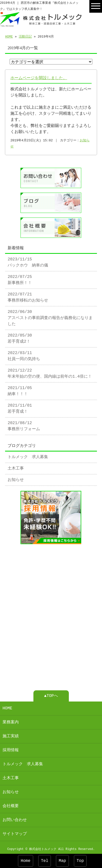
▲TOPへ (51, 694)
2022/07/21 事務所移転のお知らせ (28, 296)
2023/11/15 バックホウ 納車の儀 (28, 261)
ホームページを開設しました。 (39, 78)
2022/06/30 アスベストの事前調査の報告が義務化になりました (50, 317)
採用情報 (11, 748)
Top (80, 861)
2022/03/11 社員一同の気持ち (24, 355)
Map (62, 861)
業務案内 (11, 720)
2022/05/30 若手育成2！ (20, 338)
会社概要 (11, 804)
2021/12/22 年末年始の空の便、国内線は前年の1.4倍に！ (50, 373)
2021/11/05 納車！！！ (20, 390)
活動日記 (25, 36)
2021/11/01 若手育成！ (20, 408)
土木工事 (16, 468)
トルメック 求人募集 (28, 456)
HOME (9, 36)
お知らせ (16, 479)
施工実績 (11, 734)
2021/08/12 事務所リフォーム (24, 425)
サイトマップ (15, 832)
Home (26, 861)
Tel (45, 861)
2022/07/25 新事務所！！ (20, 279)
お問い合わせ (15, 818)
